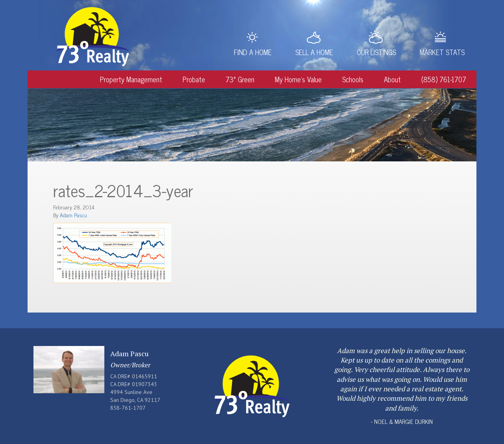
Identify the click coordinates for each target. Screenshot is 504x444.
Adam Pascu (73, 215)
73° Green (240, 79)
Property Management (131, 79)
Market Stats (442, 52)
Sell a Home (314, 52)
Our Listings (376, 52)
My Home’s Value (298, 79)
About (392, 79)
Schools (353, 79)
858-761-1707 (128, 408)
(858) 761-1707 (444, 79)
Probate (194, 79)
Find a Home (253, 52)
